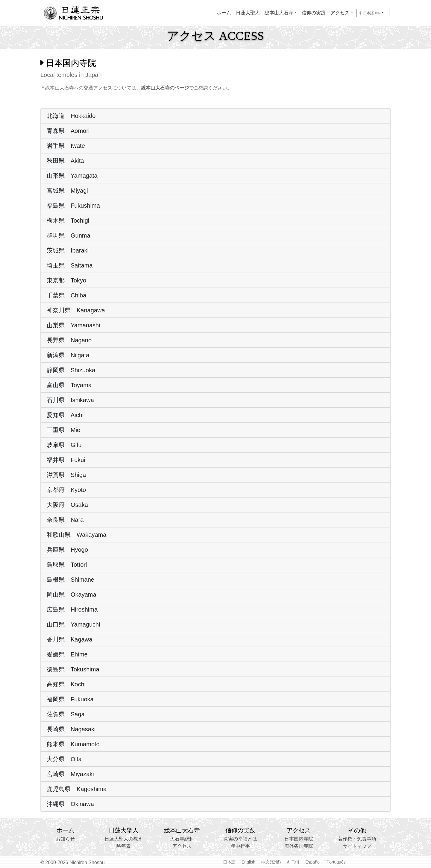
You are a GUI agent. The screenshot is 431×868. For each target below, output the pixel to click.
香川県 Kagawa (69, 639)
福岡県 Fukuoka (70, 699)
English (248, 862)
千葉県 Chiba (66, 295)
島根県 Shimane (70, 580)
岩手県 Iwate (66, 146)
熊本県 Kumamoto (73, 744)
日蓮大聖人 (248, 13)
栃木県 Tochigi (68, 221)
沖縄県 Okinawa (70, 804)
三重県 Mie (63, 430)
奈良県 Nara (65, 520)
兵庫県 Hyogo (67, 550)
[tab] (215, 116)
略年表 (124, 846)
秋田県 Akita (65, 161)
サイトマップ (357, 846)
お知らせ (65, 839)
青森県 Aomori (68, 131)
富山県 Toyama (69, 385)
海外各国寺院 (299, 846)
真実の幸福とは (240, 839)
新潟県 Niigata (68, 355)
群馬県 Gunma (69, 235)
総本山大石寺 (279, 13)
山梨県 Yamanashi (73, 325)
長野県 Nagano (69, 340)
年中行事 (240, 846)
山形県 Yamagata (72, 176)
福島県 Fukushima (73, 206)
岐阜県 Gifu (64, 445)
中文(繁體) (271, 862)
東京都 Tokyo (66, 280)
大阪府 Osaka (67, 505)
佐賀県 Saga (66, 714)
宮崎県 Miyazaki (70, 774)
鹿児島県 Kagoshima (77, 789)
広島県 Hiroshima (72, 609)
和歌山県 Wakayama (76, 535)
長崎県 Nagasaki (71, 729)
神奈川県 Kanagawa (76, 310)
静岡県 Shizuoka (71, 370)
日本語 (229, 862)
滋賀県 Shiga (66, 475)
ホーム (224, 13)
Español (313, 862)
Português (336, 862)
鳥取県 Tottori (67, 565)
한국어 (293, 862)
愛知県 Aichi (65, 415)
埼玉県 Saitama (70, 265)
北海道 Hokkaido (71, 116)
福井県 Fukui (66, 460)
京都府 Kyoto (66, 490)
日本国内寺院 (299, 839)
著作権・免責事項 (357, 839)
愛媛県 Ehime (67, 654)
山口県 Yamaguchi (73, 624)
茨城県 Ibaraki (68, 250)
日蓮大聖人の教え (124, 839)
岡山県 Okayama (72, 595)
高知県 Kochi (66, 684)
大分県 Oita (64, 759)
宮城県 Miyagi (67, 191)
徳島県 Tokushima (73, 669)
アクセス (340, 13)
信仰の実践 (314, 13)
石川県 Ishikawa (70, 400)
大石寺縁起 (182, 839)
